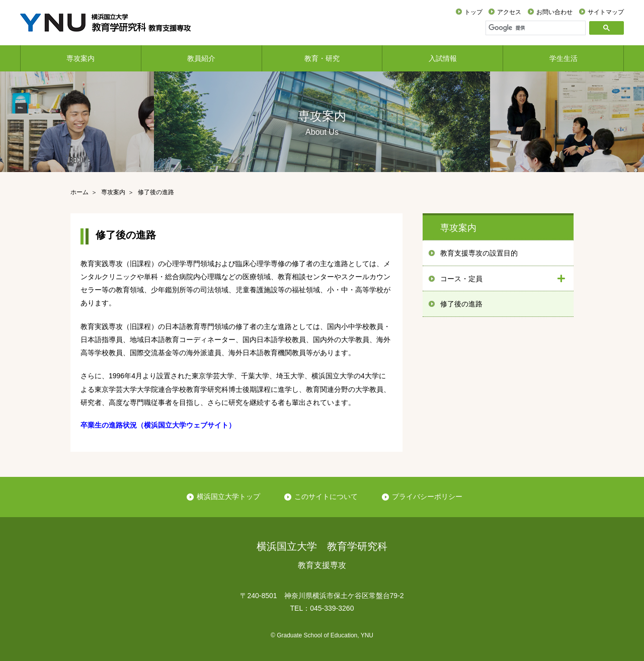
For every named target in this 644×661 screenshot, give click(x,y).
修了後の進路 (461, 304)
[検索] (537, 28)
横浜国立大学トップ (228, 497)
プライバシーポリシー (427, 497)
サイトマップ (606, 12)
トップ (473, 12)
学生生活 (563, 58)
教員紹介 (201, 58)
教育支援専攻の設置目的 (479, 253)
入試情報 (443, 58)
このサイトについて (326, 497)
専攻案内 (80, 58)
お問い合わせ (554, 12)
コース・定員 (461, 279)
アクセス (509, 12)
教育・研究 (322, 58)
